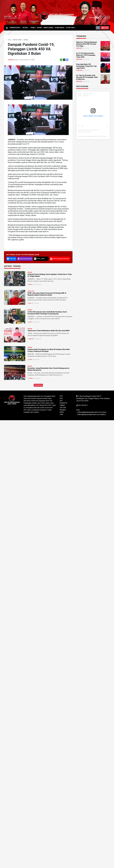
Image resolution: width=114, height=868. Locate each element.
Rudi (31, 360)
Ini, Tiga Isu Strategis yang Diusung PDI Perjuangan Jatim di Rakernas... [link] (87, 77)
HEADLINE (79, 48)
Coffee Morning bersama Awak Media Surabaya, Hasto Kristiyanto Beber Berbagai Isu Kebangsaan (47, 313)
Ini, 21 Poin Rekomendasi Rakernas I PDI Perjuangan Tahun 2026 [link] (86, 55)
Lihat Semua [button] (38, 385)
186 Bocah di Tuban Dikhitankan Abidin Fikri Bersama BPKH (49, 331)
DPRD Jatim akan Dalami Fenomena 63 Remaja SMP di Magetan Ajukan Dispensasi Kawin (47, 294)
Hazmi (31, 378)
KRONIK (30, 272)
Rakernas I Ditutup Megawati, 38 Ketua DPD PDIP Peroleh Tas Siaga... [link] (87, 44)
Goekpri (11, 60)
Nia (30, 303)
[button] (105, 28)
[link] (9, 40)
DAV (31, 284)
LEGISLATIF (31, 291)
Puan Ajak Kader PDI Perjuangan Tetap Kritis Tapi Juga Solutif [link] (86, 66)
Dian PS (31, 339)
